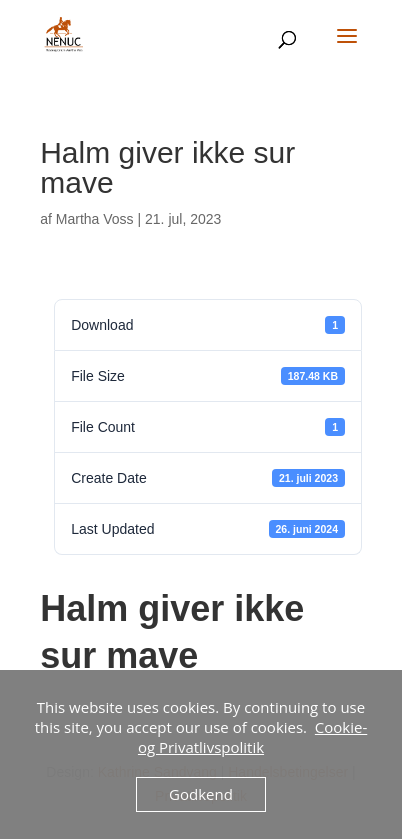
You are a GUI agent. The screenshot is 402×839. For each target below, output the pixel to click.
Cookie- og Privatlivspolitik (252, 737)
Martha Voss (95, 219)
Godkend (201, 794)
